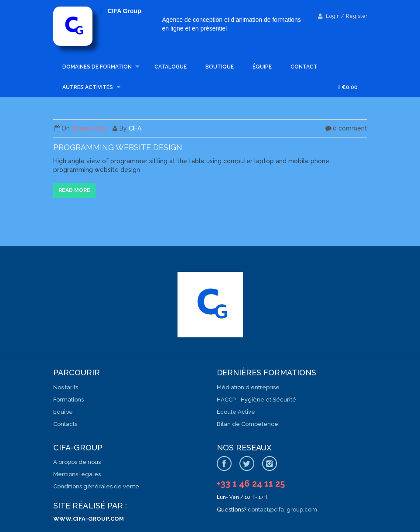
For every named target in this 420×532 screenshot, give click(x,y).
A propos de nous (77, 462)
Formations (68, 400)
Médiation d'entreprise (248, 387)
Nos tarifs (66, 387)
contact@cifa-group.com (282, 510)
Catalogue (171, 67)
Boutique (220, 67)
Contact (304, 67)
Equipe (63, 412)
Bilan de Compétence (248, 424)
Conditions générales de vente (96, 486)
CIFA (135, 128)
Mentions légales (77, 474)
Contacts (65, 424)
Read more (74, 190)
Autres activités (88, 87)
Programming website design (118, 147)
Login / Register (343, 16)
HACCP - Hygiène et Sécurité (256, 400)
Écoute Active (236, 412)
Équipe (262, 67)
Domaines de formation (97, 67)
